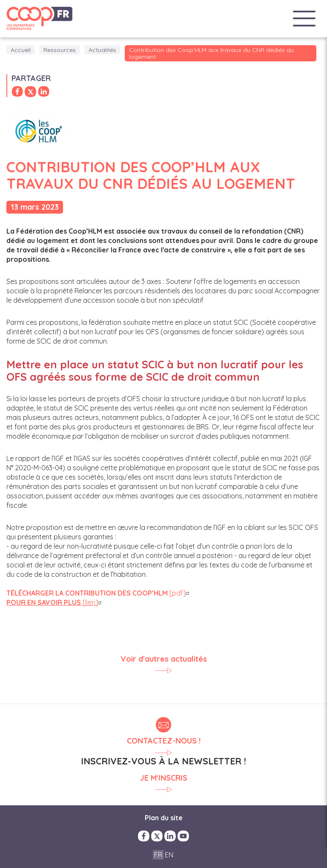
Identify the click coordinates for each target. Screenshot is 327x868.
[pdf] (99, 593)
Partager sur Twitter (30, 92)
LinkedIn (170, 836)
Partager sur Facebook (17, 92)
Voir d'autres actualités (164, 659)
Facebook (144, 836)
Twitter (157, 836)
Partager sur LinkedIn (44, 92)
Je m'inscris (164, 778)
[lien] (55, 602)
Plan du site (164, 818)
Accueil (21, 50)
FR (158, 855)
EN (169, 855)
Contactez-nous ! (164, 741)
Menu (304, 19)
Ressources (60, 50)
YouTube (183, 836)
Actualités (102, 50)
